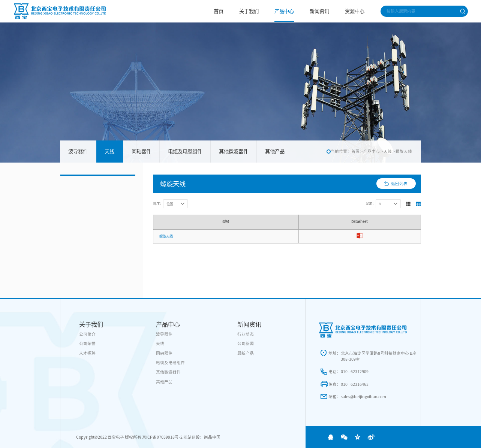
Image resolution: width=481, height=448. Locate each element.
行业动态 (246, 334)
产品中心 (284, 11)
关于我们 (249, 11)
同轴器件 (141, 151)
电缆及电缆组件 (185, 151)
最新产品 (246, 353)
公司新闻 (246, 343)
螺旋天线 (404, 151)
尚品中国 (212, 437)
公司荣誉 (87, 343)
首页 (219, 11)
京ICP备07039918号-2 (162, 437)
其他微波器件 (234, 151)
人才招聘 (87, 353)
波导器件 (78, 151)
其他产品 (275, 151)
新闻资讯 (319, 11)
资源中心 (355, 11)
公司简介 (87, 334)
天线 (109, 151)
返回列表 (399, 184)
